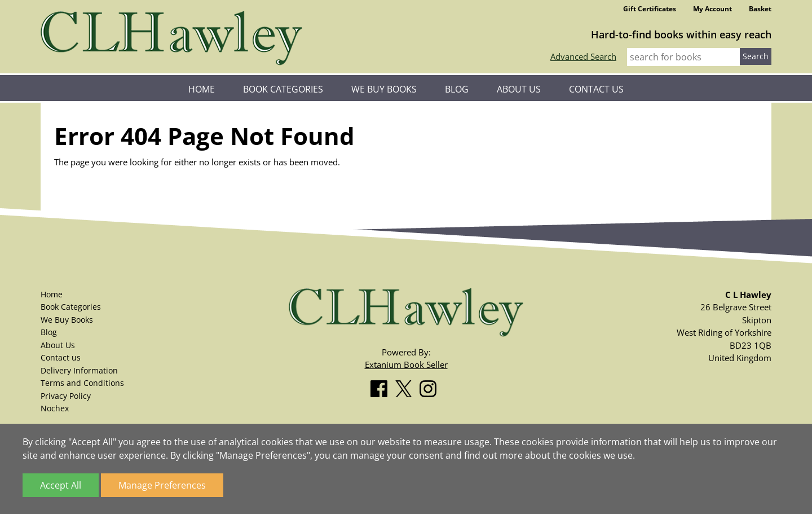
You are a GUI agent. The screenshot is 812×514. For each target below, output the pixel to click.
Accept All (61, 485)
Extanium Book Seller (406, 364)
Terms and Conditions (82, 383)
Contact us (596, 89)
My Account (712, 9)
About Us (519, 89)
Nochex (55, 408)
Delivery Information (79, 370)
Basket (760, 9)
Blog (457, 89)
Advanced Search (583, 56)
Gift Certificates (650, 9)
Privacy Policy (66, 396)
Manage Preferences (162, 485)
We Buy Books (384, 89)
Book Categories (283, 89)
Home (202, 89)
